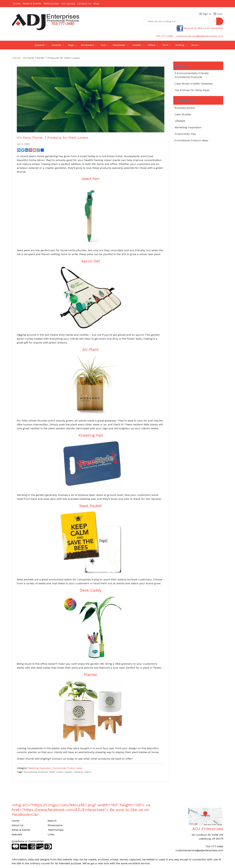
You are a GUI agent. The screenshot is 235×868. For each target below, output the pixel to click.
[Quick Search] (180, 21)
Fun (105, 45)
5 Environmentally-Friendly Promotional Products (192, 75)
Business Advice (185, 108)
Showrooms (55, 825)
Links (51, 834)
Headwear (121, 45)
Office (153, 45)
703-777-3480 (164, 36)
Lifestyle (180, 121)
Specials (17, 834)
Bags (72, 45)
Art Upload (68, 4)
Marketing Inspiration (39, 768)
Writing (181, 45)
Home (17, 4)
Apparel (41, 45)
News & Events (32, 4)
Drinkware (89, 45)
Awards (58, 45)
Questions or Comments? (28, 841)
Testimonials (51, 4)
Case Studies (183, 114)
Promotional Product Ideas (67, 768)
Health (138, 45)
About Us (18, 825)
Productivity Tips (185, 134)
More (196, 45)
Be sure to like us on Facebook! (204, 28)
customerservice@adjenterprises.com (199, 36)
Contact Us (84, 4)
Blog (96, 4)
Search (52, 821)
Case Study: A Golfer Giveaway (194, 84)
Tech (167, 45)
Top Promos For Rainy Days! (192, 90)
